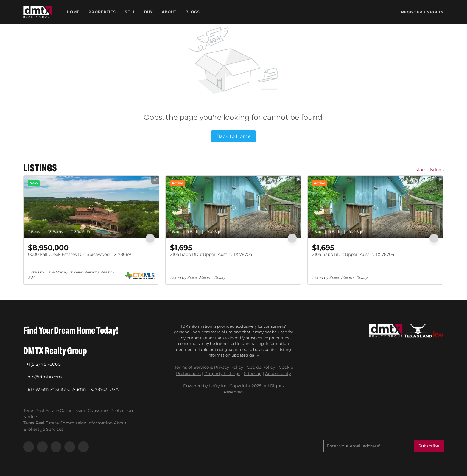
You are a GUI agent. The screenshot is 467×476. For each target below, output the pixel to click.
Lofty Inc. (219, 386)
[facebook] (29, 447)
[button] (38, 12)
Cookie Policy (261, 367)
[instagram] (56, 447)
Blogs (193, 12)
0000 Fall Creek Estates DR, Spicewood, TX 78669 (80, 254)
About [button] (169, 12)
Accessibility (278, 374)
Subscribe (429, 446)
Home (73, 12)
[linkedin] (42, 447)
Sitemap (253, 374)
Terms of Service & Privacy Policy (209, 367)
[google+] (83, 447)
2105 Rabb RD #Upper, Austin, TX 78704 (211, 254)
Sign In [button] (435, 12)
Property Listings (222, 374)
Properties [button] (102, 12)
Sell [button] (130, 12)
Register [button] (412, 12)
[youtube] (70, 447)
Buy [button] (148, 12)
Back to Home (234, 136)
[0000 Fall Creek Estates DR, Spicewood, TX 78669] (91, 207)
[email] (369, 446)
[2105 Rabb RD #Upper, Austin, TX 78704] (233, 207)
